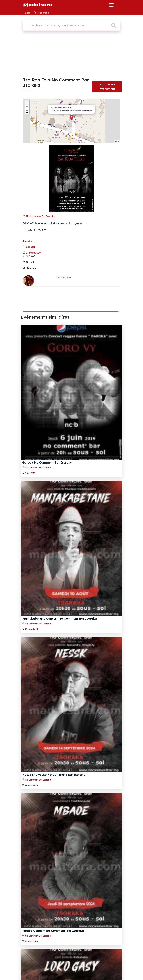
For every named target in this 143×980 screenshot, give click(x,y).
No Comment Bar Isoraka (39, 216)
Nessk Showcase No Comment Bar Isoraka (54, 775)
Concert (29, 247)
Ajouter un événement (107, 87)
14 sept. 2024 (31, 785)
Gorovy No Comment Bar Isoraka (47, 462)
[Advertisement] (71, 55)
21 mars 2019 (33, 253)
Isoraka (28, 241)
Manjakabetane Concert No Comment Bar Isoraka (60, 618)
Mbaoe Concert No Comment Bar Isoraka (53, 931)
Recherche (41, 13)
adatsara (37, 4)
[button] (27, 111)
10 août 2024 (31, 629)
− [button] (27, 107)
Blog (27, 13)
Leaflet (117, 141)
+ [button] (27, 103)
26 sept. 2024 (31, 941)
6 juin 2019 (30, 473)
